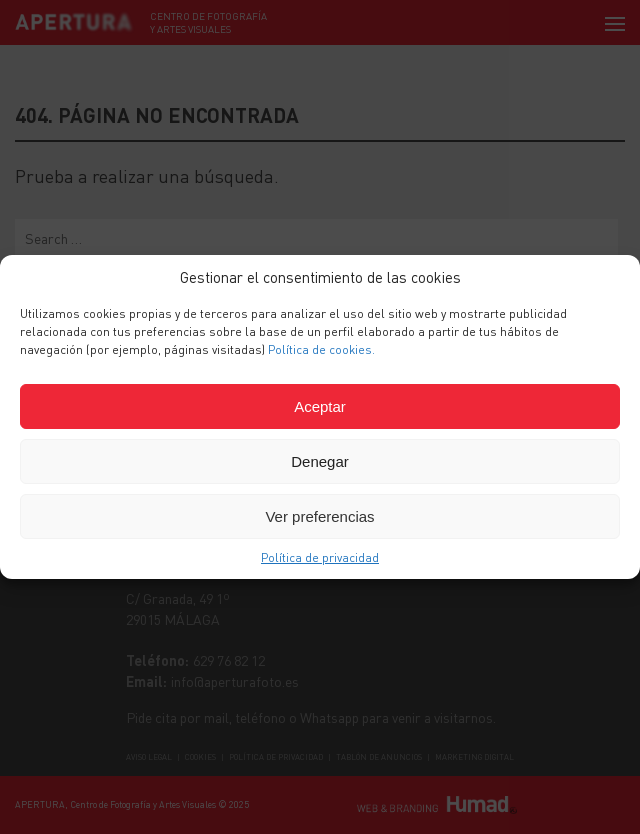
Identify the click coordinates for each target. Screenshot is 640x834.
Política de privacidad (320, 557)
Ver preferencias (319, 516)
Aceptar (320, 406)
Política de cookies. (321, 349)
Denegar (320, 461)
